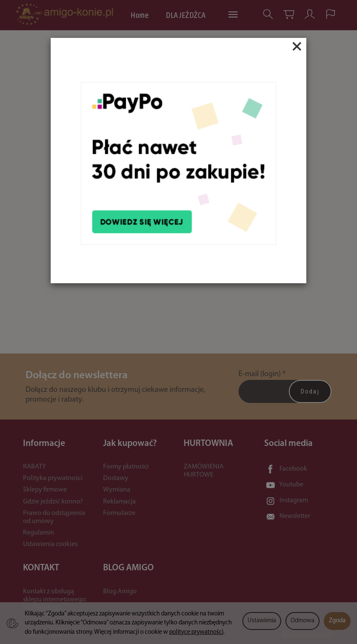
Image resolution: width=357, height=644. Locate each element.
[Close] (297, 46)
